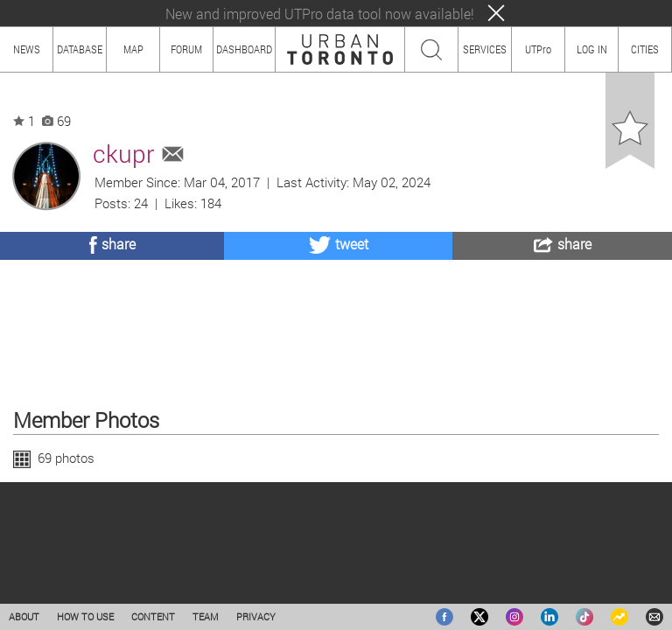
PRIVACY (256, 616)
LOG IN (592, 49)
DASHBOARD (244, 49)
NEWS (27, 49)
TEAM (206, 616)
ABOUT (24, 616)
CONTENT (153, 616)
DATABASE (80, 49)
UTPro (538, 49)
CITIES (645, 49)
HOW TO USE (85, 616)
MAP (133, 49)
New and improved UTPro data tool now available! (320, 14)
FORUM (186, 49)
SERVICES (485, 49)
